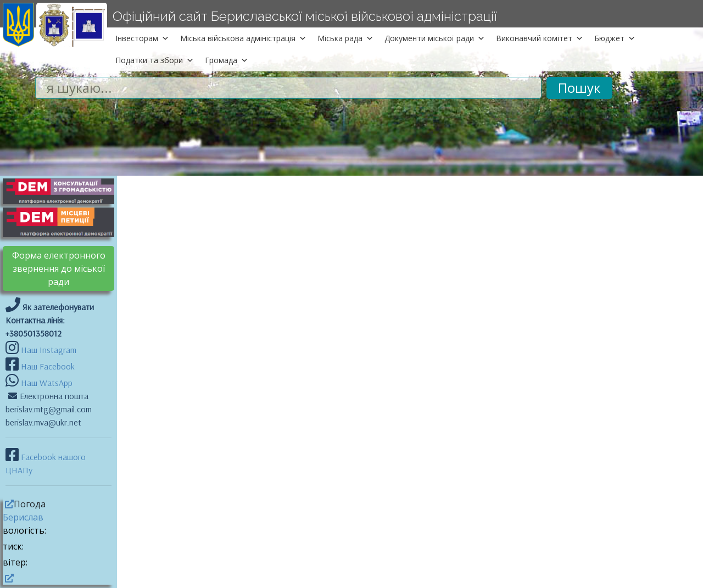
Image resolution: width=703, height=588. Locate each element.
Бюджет (615, 38)
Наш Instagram (49, 350)
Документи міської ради (435, 38)
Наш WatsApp (46, 383)
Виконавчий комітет (540, 38)
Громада (227, 60)
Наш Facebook (47, 366)
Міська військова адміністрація (243, 38)
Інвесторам (142, 38)
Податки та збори (155, 60)
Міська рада (345, 38)
